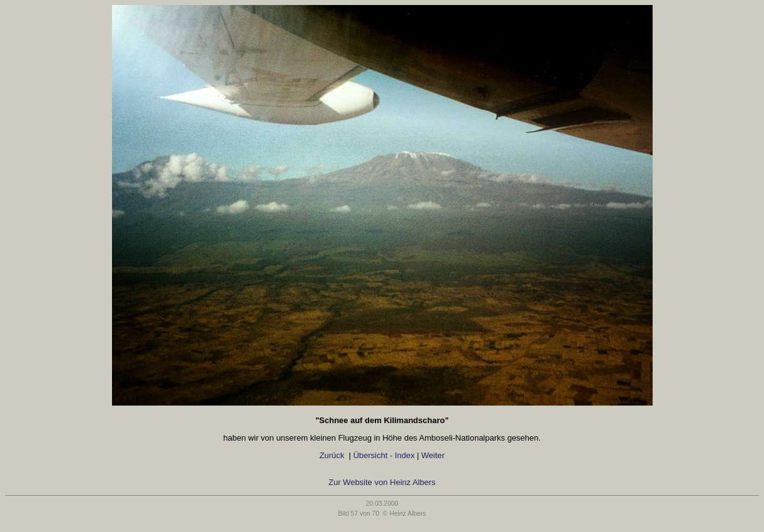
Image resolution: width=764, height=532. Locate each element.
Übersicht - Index (384, 455)
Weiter (435, 455)
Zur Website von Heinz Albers (382, 482)
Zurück (332, 455)
